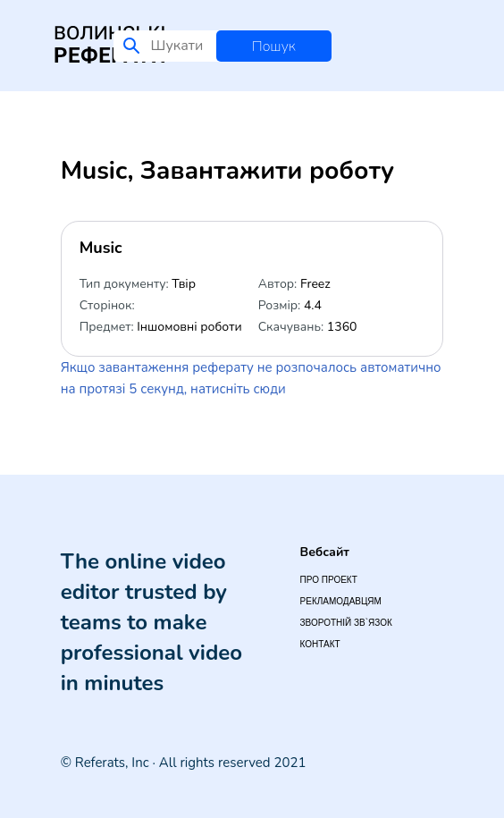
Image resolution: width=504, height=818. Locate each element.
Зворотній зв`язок (346, 623)
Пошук (274, 46)
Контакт (320, 644)
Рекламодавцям (341, 601)
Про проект (329, 580)
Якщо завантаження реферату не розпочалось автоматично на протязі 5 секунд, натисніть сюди (251, 378)
